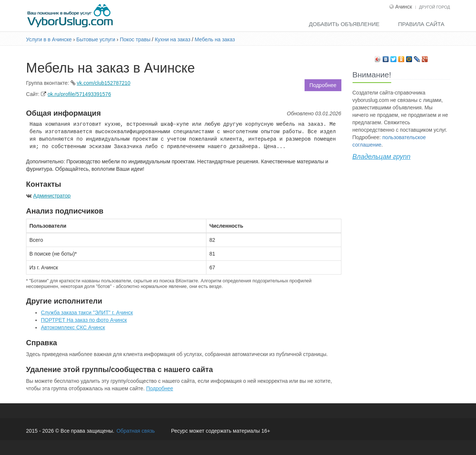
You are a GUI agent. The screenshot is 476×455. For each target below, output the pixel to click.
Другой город (435, 7)
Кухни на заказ (173, 39)
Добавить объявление (344, 24)
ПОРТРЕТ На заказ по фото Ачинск (84, 320)
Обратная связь (136, 431)
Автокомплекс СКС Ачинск (73, 327)
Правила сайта (421, 24)
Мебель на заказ (215, 39)
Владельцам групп (382, 157)
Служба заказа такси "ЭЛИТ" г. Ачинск (87, 313)
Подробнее (323, 85)
